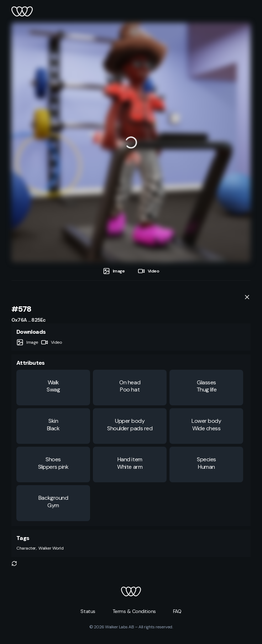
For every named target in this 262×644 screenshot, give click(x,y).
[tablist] (131, 271)
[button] (14, 563)
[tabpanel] (131, 142)
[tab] (114, 271)
